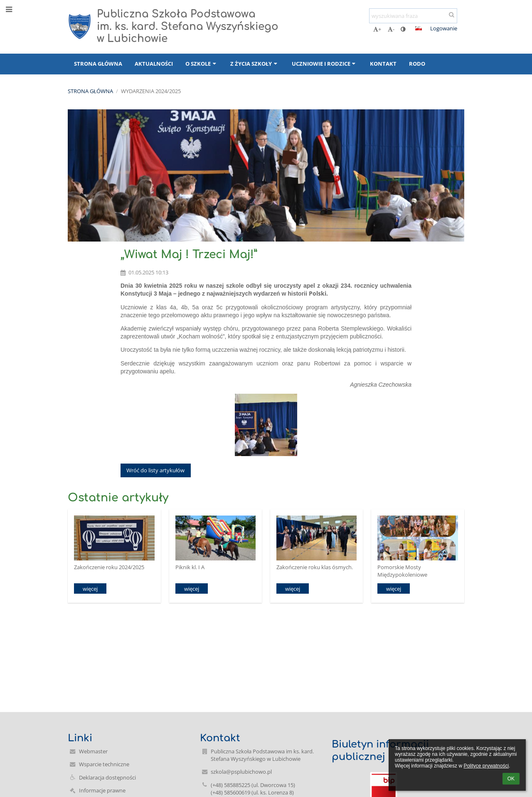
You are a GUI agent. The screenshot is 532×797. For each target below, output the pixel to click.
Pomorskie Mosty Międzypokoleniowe (402, 571)
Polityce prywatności (486, 766)
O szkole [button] (202, 64)
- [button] (391, 29)
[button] (419, 28)
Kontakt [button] (383, 64)
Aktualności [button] (154, 64)
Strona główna (90, 91)
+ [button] (377, 29)
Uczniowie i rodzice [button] (325, 64)
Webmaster (93, 751)
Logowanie (444, 28)
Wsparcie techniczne (104, 764)
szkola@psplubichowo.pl (241, 772)
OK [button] (511, 779)
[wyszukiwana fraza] (413, 16)
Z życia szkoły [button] (255, 64)
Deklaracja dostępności (107, 777)
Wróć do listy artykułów (155, 470)
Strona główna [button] (98, 64)
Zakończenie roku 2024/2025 (109, 567)
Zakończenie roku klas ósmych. (315, 567)
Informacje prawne (102, 790)
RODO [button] (417, 64)
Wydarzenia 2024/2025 (151, 91)
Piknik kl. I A (190, 567)
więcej (90, 589)
